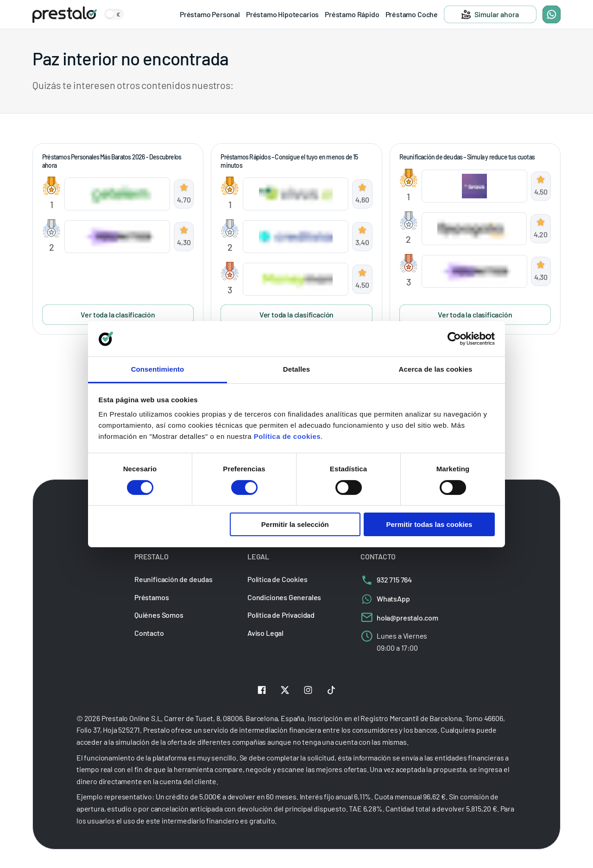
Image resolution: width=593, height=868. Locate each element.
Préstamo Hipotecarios (282, 14)
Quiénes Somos (159, 615)
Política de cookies (287, 436)
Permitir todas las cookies (429, 524)
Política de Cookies (278, 579)
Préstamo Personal (210, 14)
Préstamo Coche (412, 14)
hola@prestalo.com (399, 618)
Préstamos (151, 597)
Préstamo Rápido (352, 14)
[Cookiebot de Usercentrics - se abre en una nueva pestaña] (454, 339)
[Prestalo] (65, 15)
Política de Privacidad (281, 615)
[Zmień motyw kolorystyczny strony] (114, 14)
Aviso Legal (265, 633)
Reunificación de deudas (173, 579)
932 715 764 (386, 580)
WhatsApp (385, 599)
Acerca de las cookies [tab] (436, 369)
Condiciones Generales (284, 597)
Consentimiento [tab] (158, 369)
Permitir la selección (295, 524)
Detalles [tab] (296, 369)
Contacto (149, 633)
